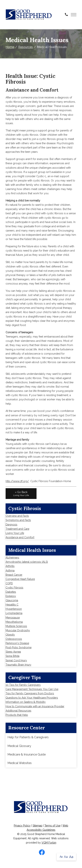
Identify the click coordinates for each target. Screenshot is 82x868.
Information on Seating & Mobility (26, 702)
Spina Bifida (12, 656)
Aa (61, 857)
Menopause (13, 618)
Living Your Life (15, 533)
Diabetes (11, 592)
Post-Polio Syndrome (19, 647)
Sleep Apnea (13, 652)
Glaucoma (12, 600)
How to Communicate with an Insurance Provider (35, 706)
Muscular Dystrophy (18, 630)
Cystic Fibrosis (14, 588)
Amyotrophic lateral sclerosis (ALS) (27, 562)
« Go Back (21, 494)
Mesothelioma (14, 622)
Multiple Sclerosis (16, 626)
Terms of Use (52, 826)
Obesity (10, 635)
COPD (9, 583)
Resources (26, 47)
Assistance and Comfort (20, 537)
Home (10, 47)
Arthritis (10, 566)
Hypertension (14, 609)
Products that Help (17, 715)
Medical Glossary (19, 746)
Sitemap (37, 826)
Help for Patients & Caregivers (28, 737)
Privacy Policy (22, 826)
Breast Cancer (14, 575)
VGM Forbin (49, 843)
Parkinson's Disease (17, 643)
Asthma (10, 571)
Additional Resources (18, 711)
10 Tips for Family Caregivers (23, 685)
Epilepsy (11, 596)
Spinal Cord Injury (16, 660)
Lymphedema (14, 613)
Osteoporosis (14, 639)
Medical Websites (20, 763)
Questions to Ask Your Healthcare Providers (32, 698)
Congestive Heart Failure (20, 579)
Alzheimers (12, 558)
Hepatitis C (12, 605)
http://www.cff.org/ (17, 481)
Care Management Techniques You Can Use (32, 689)
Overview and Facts (17, 516)
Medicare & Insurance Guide (27, 754)
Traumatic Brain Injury (18, 665)
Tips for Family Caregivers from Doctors (30, 693)
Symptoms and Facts (18, 520)
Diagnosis (11, 525)
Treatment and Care (17, 529)
